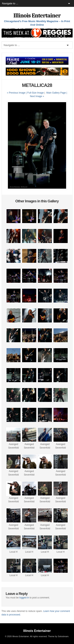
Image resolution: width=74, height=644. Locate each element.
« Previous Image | (17, 93)
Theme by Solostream (58, 636)
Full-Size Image (35, 93)
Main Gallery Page (56, 93)
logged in (24, 598)
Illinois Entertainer (37, 16)
